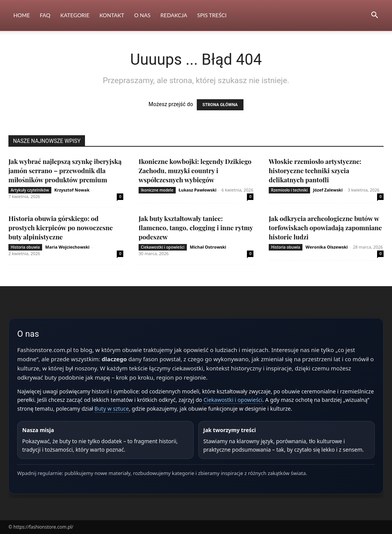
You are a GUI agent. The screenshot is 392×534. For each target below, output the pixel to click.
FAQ (45, 15)
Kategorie (75, 15)
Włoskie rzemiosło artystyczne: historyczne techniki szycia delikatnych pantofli (315, 170)
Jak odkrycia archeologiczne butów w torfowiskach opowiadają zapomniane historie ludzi (325, 228)
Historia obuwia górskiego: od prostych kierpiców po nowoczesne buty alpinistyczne (61, 228)
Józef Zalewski (328, 190)
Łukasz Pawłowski (198, 190)
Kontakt (112, 15)
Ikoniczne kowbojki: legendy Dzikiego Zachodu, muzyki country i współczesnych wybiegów (195, 170)
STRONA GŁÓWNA (220, 105)
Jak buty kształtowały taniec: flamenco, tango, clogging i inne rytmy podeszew (196, 228)
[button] (374, 16)
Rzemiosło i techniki (289, 190)
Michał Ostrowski (208, 247)
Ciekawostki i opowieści (163, 247)
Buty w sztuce (112, 409)
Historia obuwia (25, 247)
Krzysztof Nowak (72, 190)
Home (22, 15)
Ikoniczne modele (157, 190)
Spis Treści (212, 15)
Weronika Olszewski (327, 247)
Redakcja (174, 15)
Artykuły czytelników (30, 190)
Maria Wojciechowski (67, 247)
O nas (143, 15)
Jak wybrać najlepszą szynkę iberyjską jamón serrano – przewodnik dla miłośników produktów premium (65, 170)
